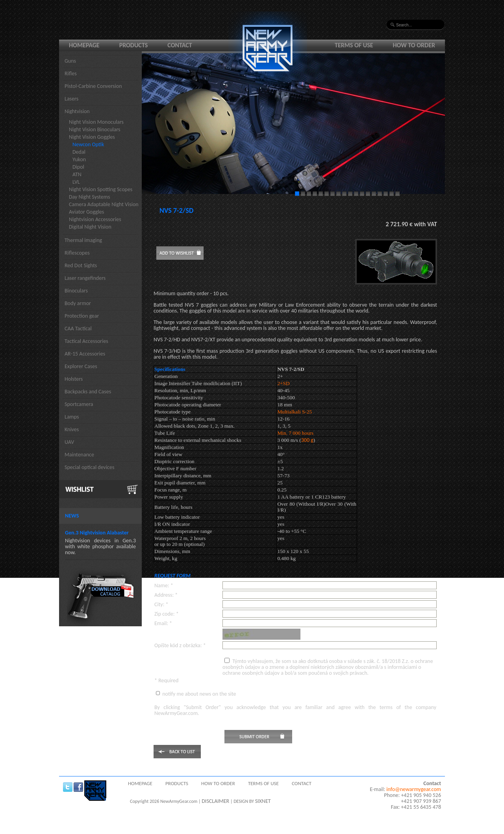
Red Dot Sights (81, 265)
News (72, 516)
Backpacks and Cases (88, 392)
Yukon (79, 159)
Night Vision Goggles (92, 137)
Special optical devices (90, 467)
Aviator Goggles (86, 212)
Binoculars (76, 291)
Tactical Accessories (86, 341)
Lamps (72, 417)
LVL (76, 182)
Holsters (74, 379)
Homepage (84, 45)
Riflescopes (77, 253)
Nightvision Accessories (95, 219)
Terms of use (354, 45)
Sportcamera (79, 404)
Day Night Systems (89, 197)
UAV (69, 442)
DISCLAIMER (215, 801)
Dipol (78, 167)
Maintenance (79, 455)
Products (134, 45)
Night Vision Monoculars (96, 122)
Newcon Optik (88, 144)
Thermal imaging (83, 240)
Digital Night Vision (90, 227)
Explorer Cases (81, 366)
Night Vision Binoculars (95, 129)
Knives (72, 429)
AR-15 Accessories (85, 354)
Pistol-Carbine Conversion (93, 86)
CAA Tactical (78, 329)
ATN (77, 174)
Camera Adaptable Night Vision (104, 204)
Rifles (71, 74)
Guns (70, 61)
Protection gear (82, 316)
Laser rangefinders (85, 278)
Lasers (71, 99)
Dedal (79, 152)
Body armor (78, 303)
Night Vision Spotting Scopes (101, 189)
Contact (180, 45)
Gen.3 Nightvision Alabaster (97, 533)
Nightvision (77, 111)
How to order (414, 45)
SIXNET (263, 801)
